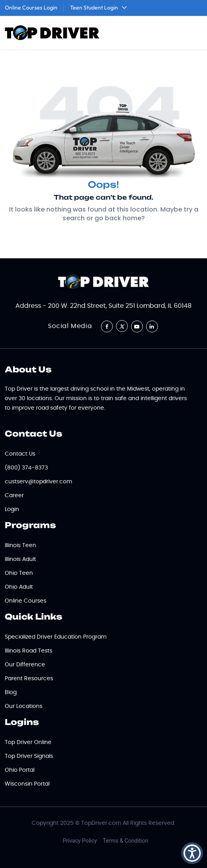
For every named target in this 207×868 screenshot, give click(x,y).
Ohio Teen (19, 573)
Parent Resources (29, 679)
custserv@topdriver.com (38, 482)
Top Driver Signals (29, 756)
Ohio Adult (19, 587)
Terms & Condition (126, 841)
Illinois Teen (20, 546)
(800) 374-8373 (26, 468)
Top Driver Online (28, 742)
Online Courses (26, 601)
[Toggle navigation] (192, 33)
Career (14, 496)
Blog (11, 692)
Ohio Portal (20, 770)
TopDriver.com (101, 823)
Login (12, 509)
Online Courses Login (31, 8)
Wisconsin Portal (27, 784)
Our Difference (25, 665)
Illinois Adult (20, 559)
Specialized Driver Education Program (56, 637)
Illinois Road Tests (28, 651)
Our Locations (24, 706)
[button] (192, 853)
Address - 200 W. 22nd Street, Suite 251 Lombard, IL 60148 (103, 306)
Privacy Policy (80, 841)
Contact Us (20, 454)
